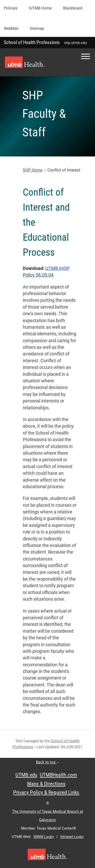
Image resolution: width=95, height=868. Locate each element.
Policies (11, 8)
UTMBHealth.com (58, 775)
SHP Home (33, 170)
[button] (86, 56)
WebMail (11, 28)
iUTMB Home (40, 8)
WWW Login (44, 837)
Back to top (48, 762)
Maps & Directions (46, 784)
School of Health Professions (32, 42)
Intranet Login (72, 837)
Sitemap (37, 28)
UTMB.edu (26, 775)
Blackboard (73, 8)
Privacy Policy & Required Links (46, 792)
